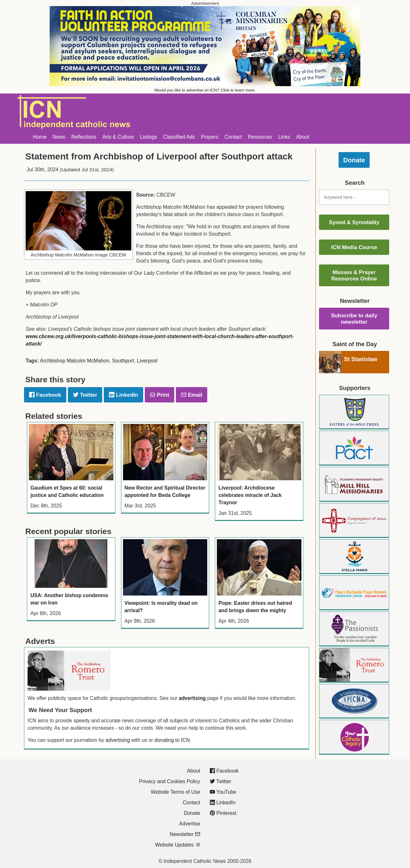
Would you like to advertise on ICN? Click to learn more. (205, 90)
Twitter (85, 395)
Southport (123, 361)
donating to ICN (172, 740)
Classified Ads (179, 137)
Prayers (210, 137)
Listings (149, 137)
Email (192, 395)
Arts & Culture (118, 137)
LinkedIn (123, 395)
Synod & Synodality (354, 222)
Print (160, 395)
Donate (354, 160)
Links (284, 137)
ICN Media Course (354, 247)
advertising (192, 698)
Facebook (45, 395)
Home (40, 137)
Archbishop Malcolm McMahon (75, 361)
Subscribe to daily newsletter (354, 319)
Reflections (84, 137)
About (303, 137)
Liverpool (147, 361)
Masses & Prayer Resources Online (354, 276)
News (59, 137)
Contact (233, 137)
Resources (260, 137)
